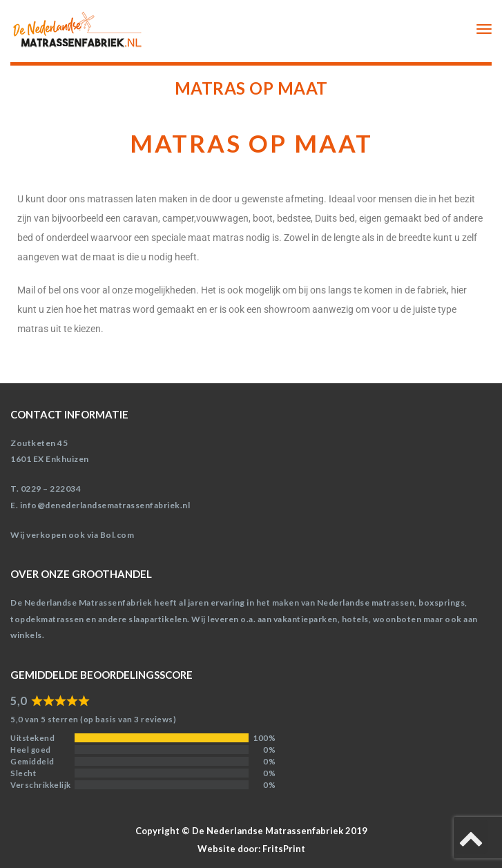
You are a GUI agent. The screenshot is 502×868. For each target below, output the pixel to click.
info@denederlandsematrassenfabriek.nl (105, 505)
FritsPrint (284, 849)
